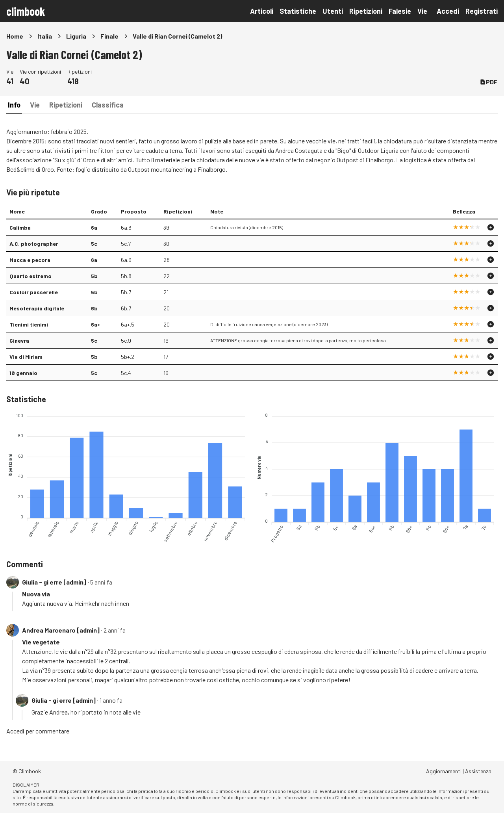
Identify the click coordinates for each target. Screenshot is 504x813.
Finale (109, 36)
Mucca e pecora (30, 260)
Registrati (482, 11)
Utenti (333, 11)
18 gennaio (23, 373)
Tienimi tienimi (29, 324)
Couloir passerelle (34, 292)
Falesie (400, 11)
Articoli (262, 11)
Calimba (20, 227)
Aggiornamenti (444, 771)
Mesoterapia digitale (37, 308)
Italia (45, 36)
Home (15, 36)
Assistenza (478, 771)
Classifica (108, 105)
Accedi (448, 11)
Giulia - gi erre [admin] (54, 582)
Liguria (76, 36)
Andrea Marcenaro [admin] (61, 630)
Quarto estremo (31, 276)
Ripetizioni (366, 11)
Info (14, 105)
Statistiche (298, 11)
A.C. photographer (34, 244)
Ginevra (19, 341)
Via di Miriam (26, 357)
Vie (422, 11)
